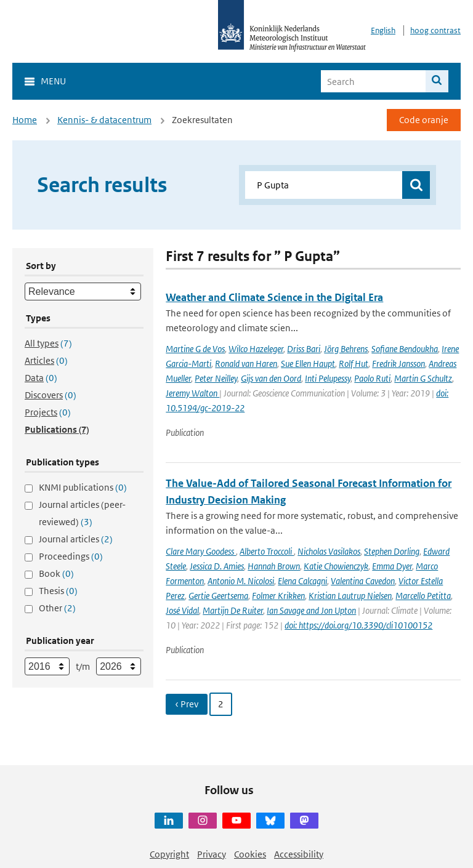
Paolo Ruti (372, 378)
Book (56, 573)
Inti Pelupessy (328, 378)
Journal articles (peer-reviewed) (82, 513)
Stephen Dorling (392, 551)
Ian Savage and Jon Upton (311, 610)
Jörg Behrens (346, 349)
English (383, 30)
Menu (53, 81)
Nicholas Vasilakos (329, 551)
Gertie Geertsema (218, 596)
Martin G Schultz (423, 378)
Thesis (58, 591)
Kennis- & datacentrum (104, 120)
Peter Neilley (216, 378)
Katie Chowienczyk (336, 566)
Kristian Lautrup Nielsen (350, 596)
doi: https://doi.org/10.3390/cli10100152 (358, 625)
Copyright (169, 854)
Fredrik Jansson (398, 364)
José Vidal (182, 610)
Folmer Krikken (278, 596)
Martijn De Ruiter (233, 610)
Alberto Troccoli (267, 551)
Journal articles (76, 539)
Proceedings (71, 556)
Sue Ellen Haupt (308, 364)
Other (57, 608)
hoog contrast (435, 30)
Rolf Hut (354, 364)
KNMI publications (83, 487)
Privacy (212, 854)
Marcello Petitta (423, 596)
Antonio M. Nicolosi (241, 581)
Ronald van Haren (246, 364)
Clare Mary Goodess (201, 551)
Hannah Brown (274, 566)
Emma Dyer (392, 566)
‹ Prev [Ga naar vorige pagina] (187, 704)
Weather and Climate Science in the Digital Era (274, 297)
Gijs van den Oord (271, 378)
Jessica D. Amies (217, 566)
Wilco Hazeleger (256, 349)
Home (25, 120)
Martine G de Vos (195, 349)
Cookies (250, 854)
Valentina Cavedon (363, 581)
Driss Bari (304, 349)
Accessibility (299, 854)
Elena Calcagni (302, 581)
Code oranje (424, 120)
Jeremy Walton (192, 393)
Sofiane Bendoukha (405, 349)
